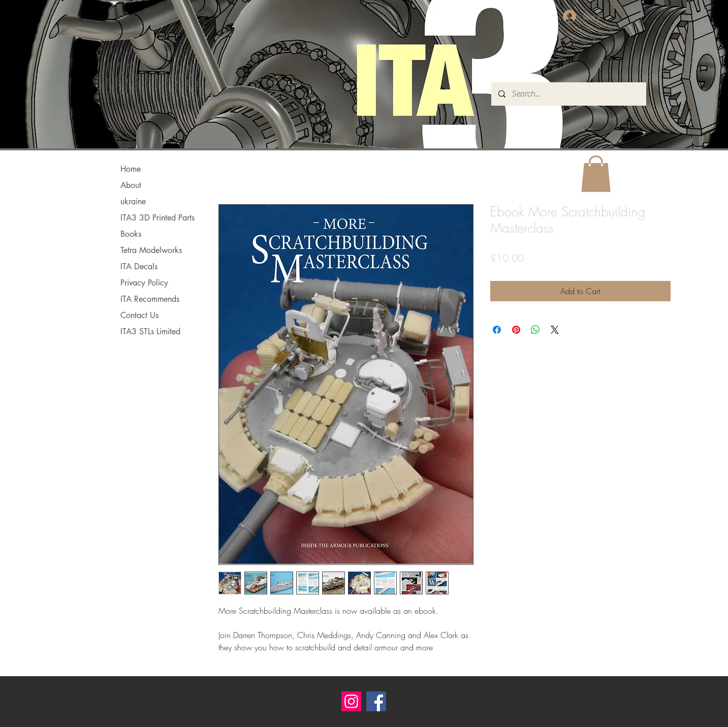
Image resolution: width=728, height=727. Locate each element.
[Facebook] (376, 701)
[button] (596, 174)
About (131, 185)
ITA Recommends (150, 299)
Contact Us (139, 315)
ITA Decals (139, 266)
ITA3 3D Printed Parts (157, 218)
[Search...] (568, 94)
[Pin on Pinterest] (516, 330)
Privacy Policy (144, 283)
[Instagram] (351, 701)
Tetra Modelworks (151, 250)
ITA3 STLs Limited (150, 331)
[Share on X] (555, 330)
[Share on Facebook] (497, 330)
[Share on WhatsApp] (535, 330)
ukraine (133, 201)
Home (131, 169)
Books (131, 234)
